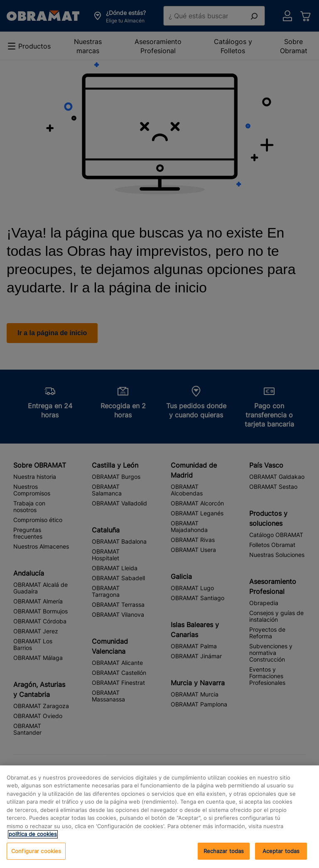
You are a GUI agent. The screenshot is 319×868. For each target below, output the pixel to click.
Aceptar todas (224, 858)
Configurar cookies (36, 858)
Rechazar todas (281, 858)
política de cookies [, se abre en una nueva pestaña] (33, 841)
